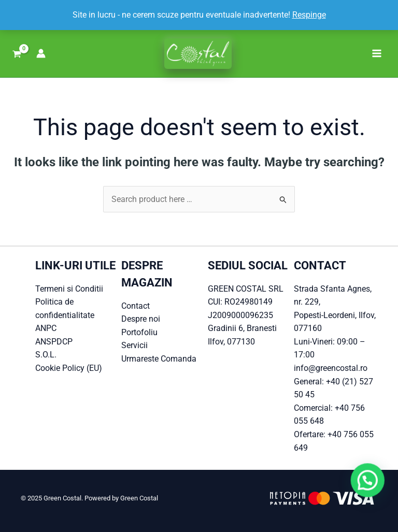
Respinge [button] (309, 15)
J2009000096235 (240, 315)
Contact (136, 306)
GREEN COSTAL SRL (246, 289)
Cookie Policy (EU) (69, 368)
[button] (372, 493)
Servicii (134, 345)
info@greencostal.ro (331, 368)
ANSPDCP (54, 342)
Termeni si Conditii (69, 289)
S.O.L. (46, 355)
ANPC (46, 328)
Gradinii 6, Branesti (242, 328)
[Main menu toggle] (377, 53)
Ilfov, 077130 (231, 342)
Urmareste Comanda (159, 359)
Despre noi (141, 319)
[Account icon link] (41, 53)
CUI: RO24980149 (240, 302)
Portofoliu (139, 332)
